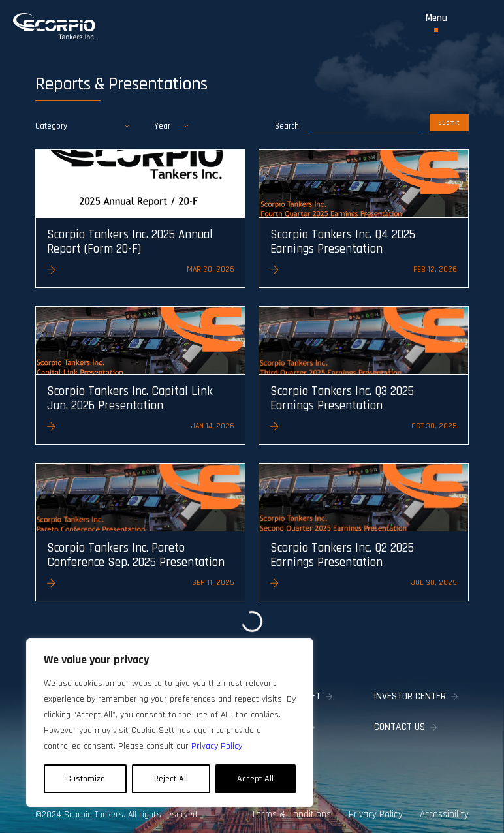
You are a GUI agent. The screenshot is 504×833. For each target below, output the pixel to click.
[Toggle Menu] (436, 23)
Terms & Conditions (293, 809)
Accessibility (446, 809)
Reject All (171, 779)
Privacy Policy (377, 809)
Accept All (255, 779)
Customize (86, 779)
